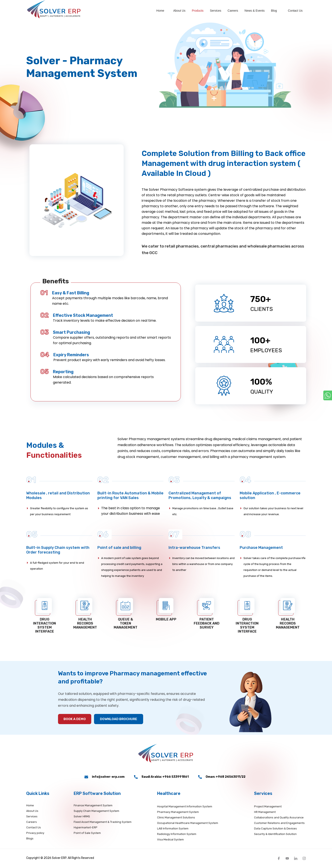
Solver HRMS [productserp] (82, 817)
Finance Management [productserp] (93, 806)
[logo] (56, 10)
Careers (233, 11)
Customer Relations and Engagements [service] (279, 824)
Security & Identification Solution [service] (275, 835)
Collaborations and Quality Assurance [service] (279, 818)
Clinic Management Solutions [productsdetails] (176, 818)
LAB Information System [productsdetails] (173, 829)
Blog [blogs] (274, 11)
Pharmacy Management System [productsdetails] (178, 813)
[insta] (304, 859)
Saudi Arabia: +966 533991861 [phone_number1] (161, 778)
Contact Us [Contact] (34, 828)
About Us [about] (179, 11)
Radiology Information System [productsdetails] (177, 835)
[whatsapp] (328, 395)
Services (216, 11)
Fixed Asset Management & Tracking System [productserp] (103, 823)
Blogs (30, 839)
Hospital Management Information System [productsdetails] (185, 807)
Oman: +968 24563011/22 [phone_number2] (222, 778)
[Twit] (287, 859)
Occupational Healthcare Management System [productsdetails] (188, 824)
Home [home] (160, 11)
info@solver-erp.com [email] (104, 778)
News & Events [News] (255, 11)
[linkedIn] (296, 859)
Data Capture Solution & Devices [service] (275, 829)
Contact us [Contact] (295, 11)
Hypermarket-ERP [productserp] (86, 828)
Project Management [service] (268, 807)
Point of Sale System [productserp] (87, 834)
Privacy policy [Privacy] (35, 834)
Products (198, 11)
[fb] (279, 859)
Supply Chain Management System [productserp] (96, 812)
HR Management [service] (265, 813)
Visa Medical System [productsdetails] (170, 840)
